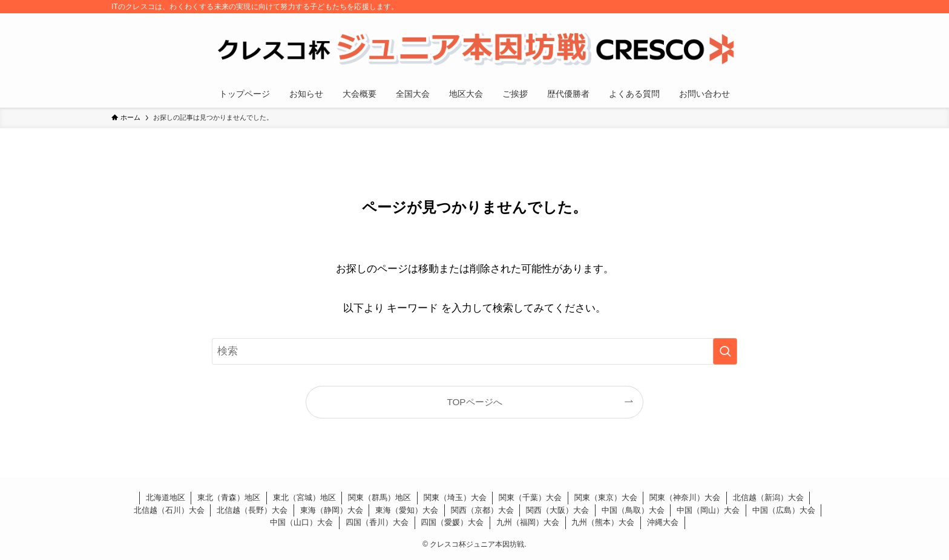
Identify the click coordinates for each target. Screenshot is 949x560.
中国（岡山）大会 (708, 510)
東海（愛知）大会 (407, 510)
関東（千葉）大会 (530, 497)
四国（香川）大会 (377, 522)
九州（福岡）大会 (528, 522)
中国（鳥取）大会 (633, 510)
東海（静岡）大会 (332, 510)
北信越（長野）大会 (252, 510)
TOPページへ (474, 402)
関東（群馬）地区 (379, 497)
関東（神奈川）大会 (685, 497)
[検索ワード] (475, 351)
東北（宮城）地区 (304, 497)
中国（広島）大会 (784, 510)
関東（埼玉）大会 (455, 497)
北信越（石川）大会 (169, 510)
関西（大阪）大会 (557, 510)
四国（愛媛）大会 (452, 522)
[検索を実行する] (725, 351)
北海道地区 (166, 497)
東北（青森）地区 (229, 497)
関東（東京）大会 (606, 497)
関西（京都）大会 (482, 510)
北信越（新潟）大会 (768, 497)
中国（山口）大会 (301, 522)
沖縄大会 (663, 522)
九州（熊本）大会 (603, 522)
